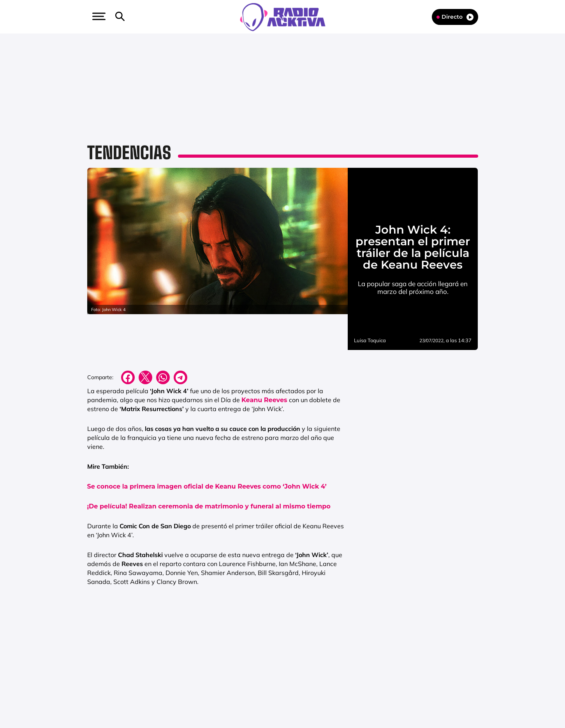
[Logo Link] (283, 16)
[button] (98, 16)
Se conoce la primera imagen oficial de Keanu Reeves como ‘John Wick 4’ (207, 486)
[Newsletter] (132, 17)
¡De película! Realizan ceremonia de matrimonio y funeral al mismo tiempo (209, 506)
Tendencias (129, 153)
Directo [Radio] (455, 17)
